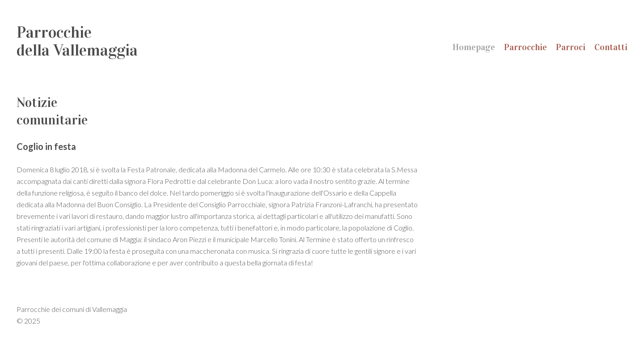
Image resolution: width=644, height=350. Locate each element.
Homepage (474, 47)
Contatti (611, 47)
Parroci (571, 47)
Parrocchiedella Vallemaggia (77, 41)
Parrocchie (525, 47)
